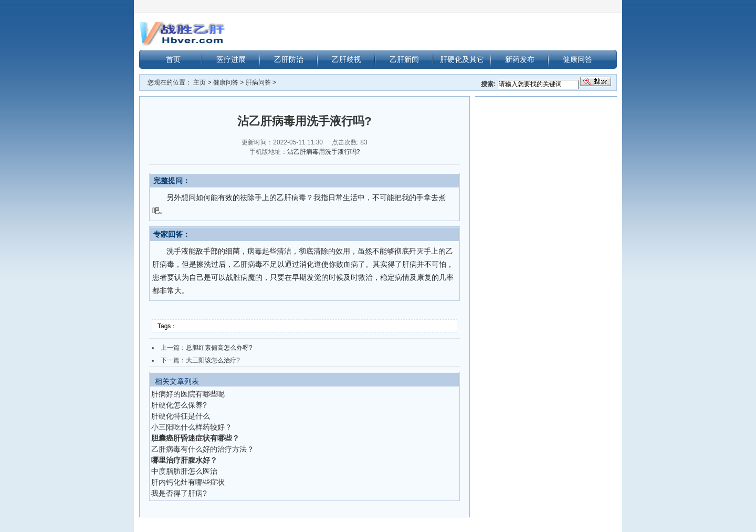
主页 (199, 82)
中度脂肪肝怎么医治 (184, 471)
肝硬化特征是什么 (181, 416)
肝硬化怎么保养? (179, 405)
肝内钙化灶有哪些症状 (188, 482)
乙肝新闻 (404, 59)
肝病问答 (258, 82)
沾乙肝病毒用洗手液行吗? (324, 152)
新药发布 (520, 59)
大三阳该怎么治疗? (213, 360)
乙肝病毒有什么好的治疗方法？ (203, 449)
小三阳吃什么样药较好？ (192, 427)
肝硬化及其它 (462, 59)
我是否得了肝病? (179, 493)
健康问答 (577, 59)
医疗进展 (231, 59)
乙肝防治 (289, 59)
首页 (173, 59)
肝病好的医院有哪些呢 (188, 394)
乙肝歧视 (346, 59)
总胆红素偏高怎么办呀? (219, 348)
